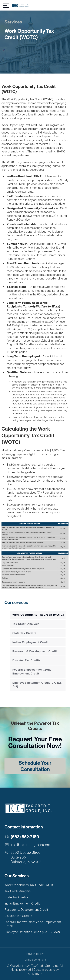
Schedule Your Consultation (35, 766)
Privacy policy (35, 954)
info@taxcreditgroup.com (30, 845)
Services (13, 22)
